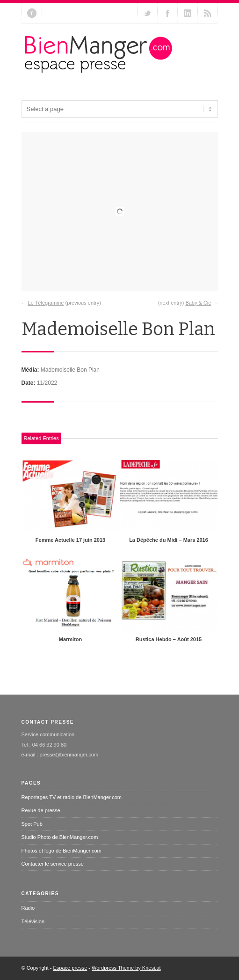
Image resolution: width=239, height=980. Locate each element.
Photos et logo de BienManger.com (62, 851)
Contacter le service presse (53, 864)
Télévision (33, 921)
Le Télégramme (46, 303)
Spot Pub (32, 824)
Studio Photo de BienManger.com (60, 837)
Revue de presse (41, 810)
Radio (28, 908)
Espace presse (70, 968)
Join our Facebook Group (167, 13)
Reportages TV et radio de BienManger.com (72, 797)
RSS (208, 13)
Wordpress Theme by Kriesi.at (126, 968)
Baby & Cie (198, 303)
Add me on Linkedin (188, 13)
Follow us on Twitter (147, 13)
